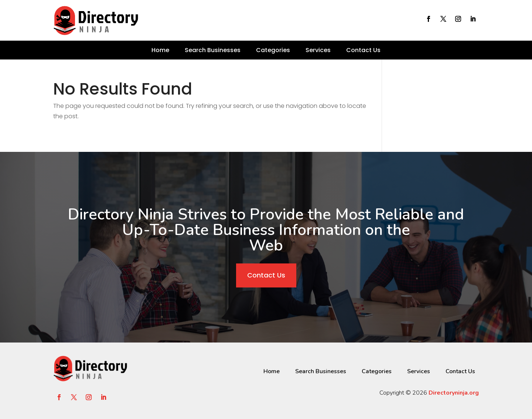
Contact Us (363, 50)
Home (160, 50)
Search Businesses (213, 50)
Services (318, 50)
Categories (273, 50)
